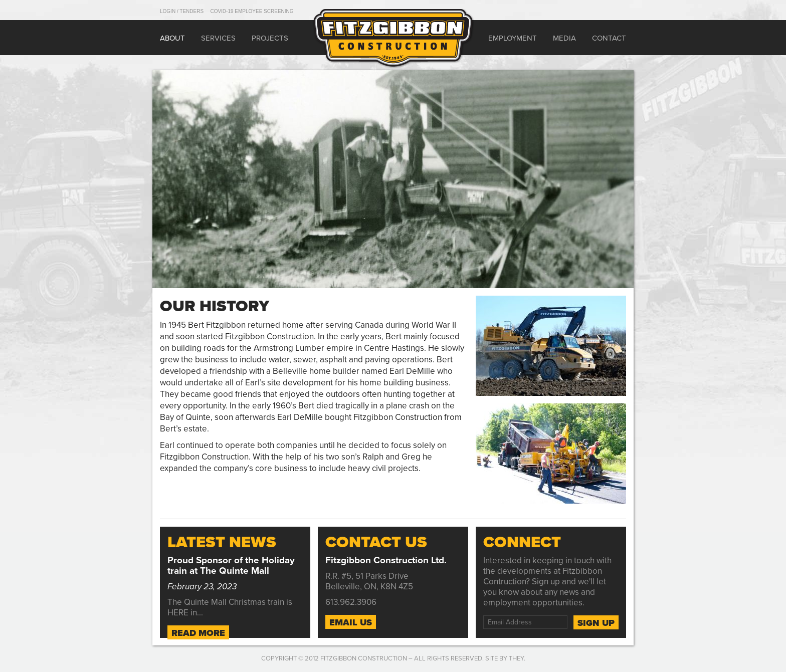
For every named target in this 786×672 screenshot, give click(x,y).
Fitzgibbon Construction (364, 658)
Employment (513, 38)
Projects (270, 38)
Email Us (351, 622)
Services (218, 38)
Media (564, 38)
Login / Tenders (182, 11)
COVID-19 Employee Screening (252, 11)
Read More (198, 633)
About (172, 38)
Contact (609, 38)
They (516, 658)
